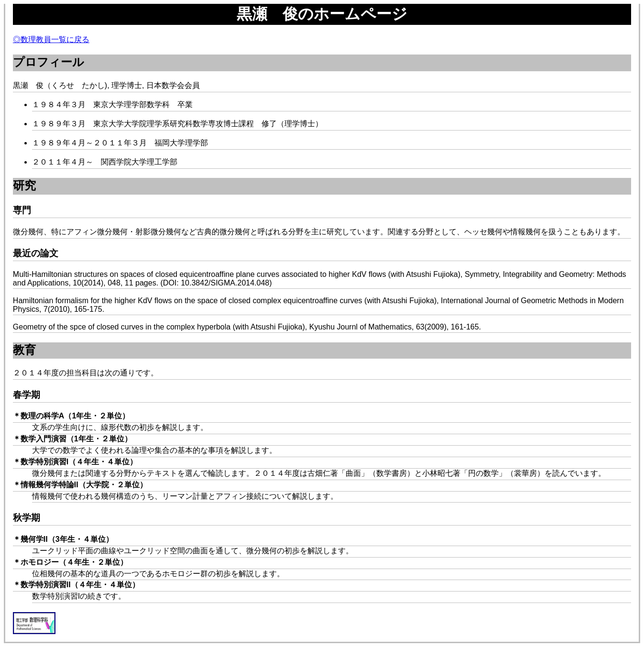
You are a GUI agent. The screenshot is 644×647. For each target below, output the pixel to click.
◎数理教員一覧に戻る (51, 39)
